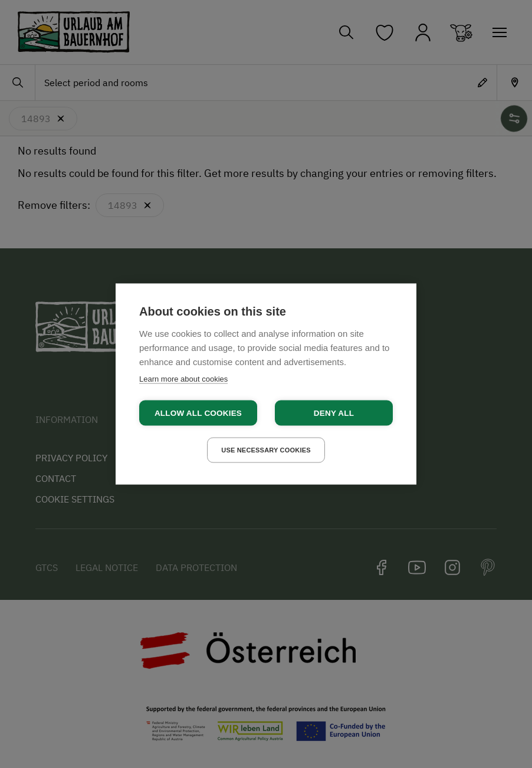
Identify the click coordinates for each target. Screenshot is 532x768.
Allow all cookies (198, 413)
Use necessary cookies (266, 450)
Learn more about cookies (183, 379)
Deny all (334, 413)
